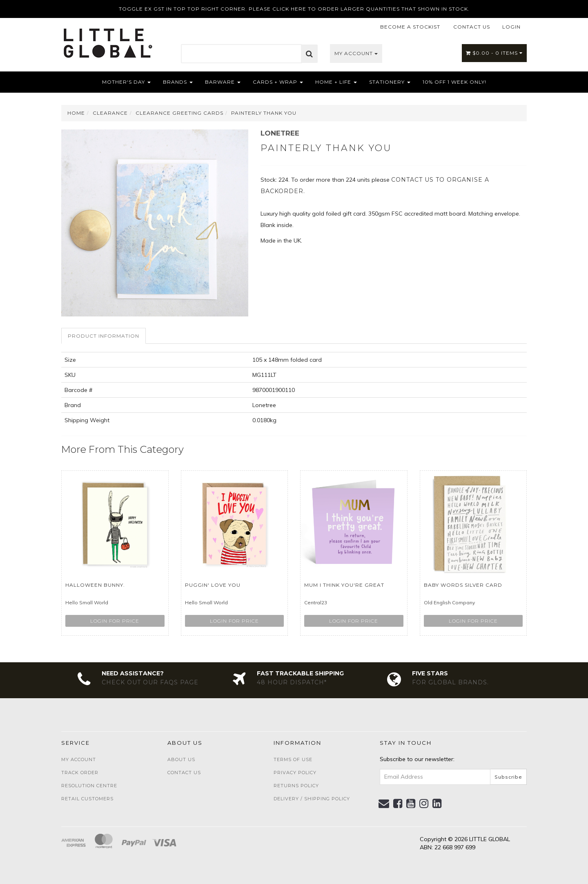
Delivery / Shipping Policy (312, 799)
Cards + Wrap (278, 82)
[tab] (104, 336)
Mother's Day (126, 82)
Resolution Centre (89, 786)
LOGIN (511, 27)
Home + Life (336, 82)
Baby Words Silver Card (463, 585)
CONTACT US (472, 27)
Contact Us (184, 773)
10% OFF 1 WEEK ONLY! (454, 82)
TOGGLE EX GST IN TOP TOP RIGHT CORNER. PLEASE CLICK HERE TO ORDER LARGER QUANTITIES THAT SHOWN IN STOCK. (294, 9)
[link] (398, 804)
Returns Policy (296, 786)
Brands (178, 82)
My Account (356, 53)
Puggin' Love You (213, 585)
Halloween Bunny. (95, 585)
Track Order (80, 773)
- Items (494, 53)
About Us (181, 759)
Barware (223, 82)
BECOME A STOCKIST (410, 27)
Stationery (390, 82)
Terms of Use (293, 759)
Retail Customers (87, 799)
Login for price (115, 621)
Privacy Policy (295, 773)
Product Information (104, 336)
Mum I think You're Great (344, 585)
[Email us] (384, 804)
